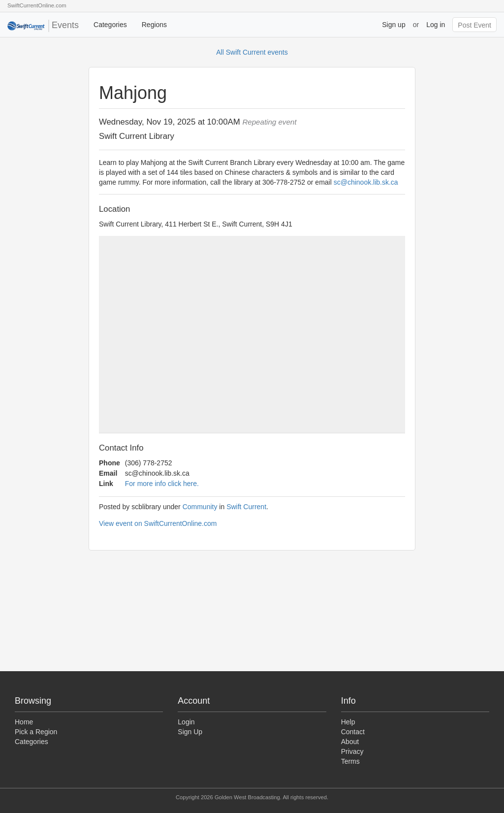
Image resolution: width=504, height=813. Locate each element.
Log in (436, 25)
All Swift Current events (252, 52)
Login (186, 722)
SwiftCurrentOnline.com (37, 5)
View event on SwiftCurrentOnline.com (158, 523)
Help (348, 722)
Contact (353, 732)
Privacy (352, 751)
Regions (154, 25)
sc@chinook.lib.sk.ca (366, 182)
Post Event (474, 25)
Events (43, 26)
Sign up (394, 25)
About (350, 742)
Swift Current (246, 507)
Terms (350, 761)
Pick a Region (36, 732)
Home (24, 722)
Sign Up (190, 732)
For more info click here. (162, 484)
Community (200, 507)
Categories (110, 25)
